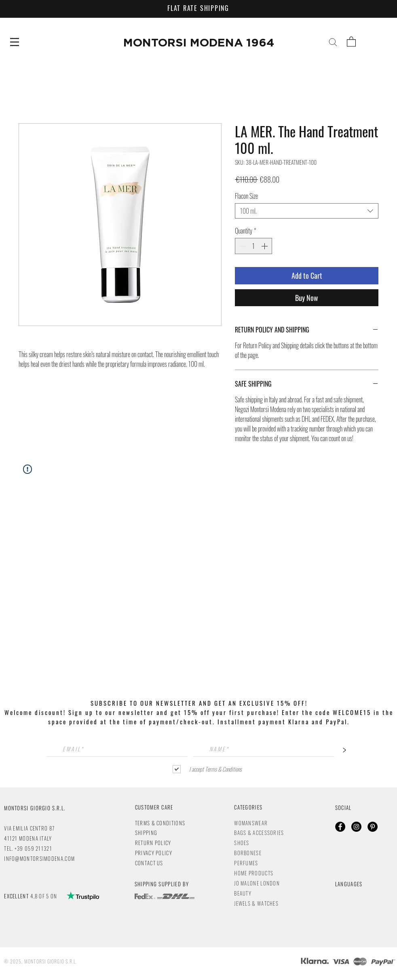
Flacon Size (246, 196)
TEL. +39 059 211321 (28, 848)
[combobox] (307, 211)
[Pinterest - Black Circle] (373, 827)
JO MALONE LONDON (257, 883)
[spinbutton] (253, 246)
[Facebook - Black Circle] (340, 827)
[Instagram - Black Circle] (356, 827)
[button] (15, 42)
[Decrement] (242, 246)
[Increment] (265, 246)
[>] (344, 749)
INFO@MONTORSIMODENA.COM (39, 858)
